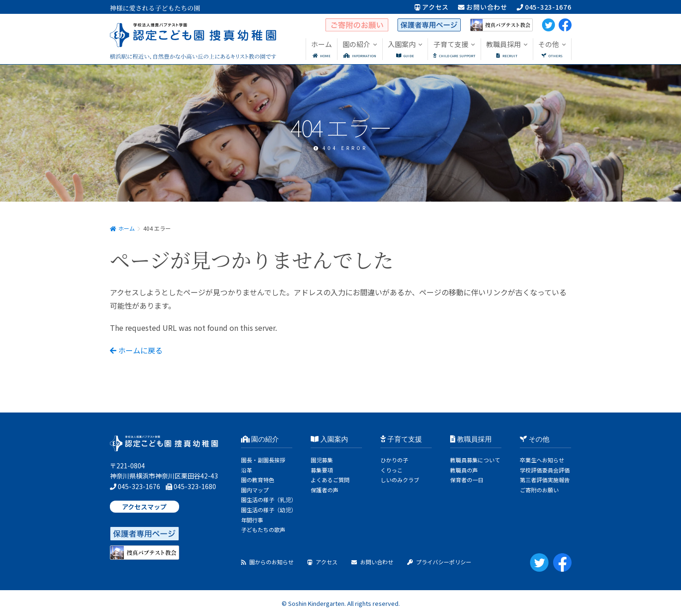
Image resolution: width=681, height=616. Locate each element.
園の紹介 (260, 439)
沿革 (247, 470)
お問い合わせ (483, 7)
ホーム (122, 228)
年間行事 (252, 520)
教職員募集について (475, 460)
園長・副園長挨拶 (263, 460)
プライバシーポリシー (439, 562)
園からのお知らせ (267, 562)
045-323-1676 (544, 7)
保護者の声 (325, 490)
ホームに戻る (136, 350)
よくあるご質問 (330, 480)
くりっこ (392, 470)
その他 (535, 439)
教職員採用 (471, 439)
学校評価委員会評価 (545, 470)
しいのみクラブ (400, 480)
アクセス (432, 7)
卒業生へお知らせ (542, 460)
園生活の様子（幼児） (269, 510)
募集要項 (322, 470)
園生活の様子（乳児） (269, 499)
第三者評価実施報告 (545, 480)
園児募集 (322, 460)
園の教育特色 (258, 480)
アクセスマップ (144, 507)
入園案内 (329, 439)
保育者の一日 (467, 480)
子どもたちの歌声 (263, 529)
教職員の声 (464, 470)
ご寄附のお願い (539, 490)
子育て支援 (401, 439)
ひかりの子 (394, 460)
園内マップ (255, 490)
